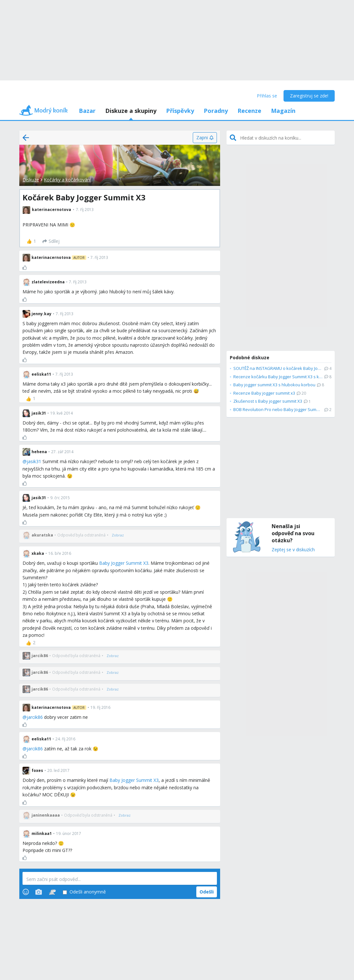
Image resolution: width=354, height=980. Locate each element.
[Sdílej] (51, 241)
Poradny (216, 111)
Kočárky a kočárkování (67, 180)
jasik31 (34, 461)
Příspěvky (180, 111)
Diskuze (31, 180)
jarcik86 (35, 717)
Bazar (87, 111)
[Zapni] (205, 138)
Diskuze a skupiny (131, 111)
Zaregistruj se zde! (309, 96)
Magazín (283, 111)
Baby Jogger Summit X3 (124, 563)
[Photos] (39, 892)
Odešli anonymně (84, 892)
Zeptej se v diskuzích (293, 550)
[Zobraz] (118, 535)
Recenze (249, 111)
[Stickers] (52, 892)
